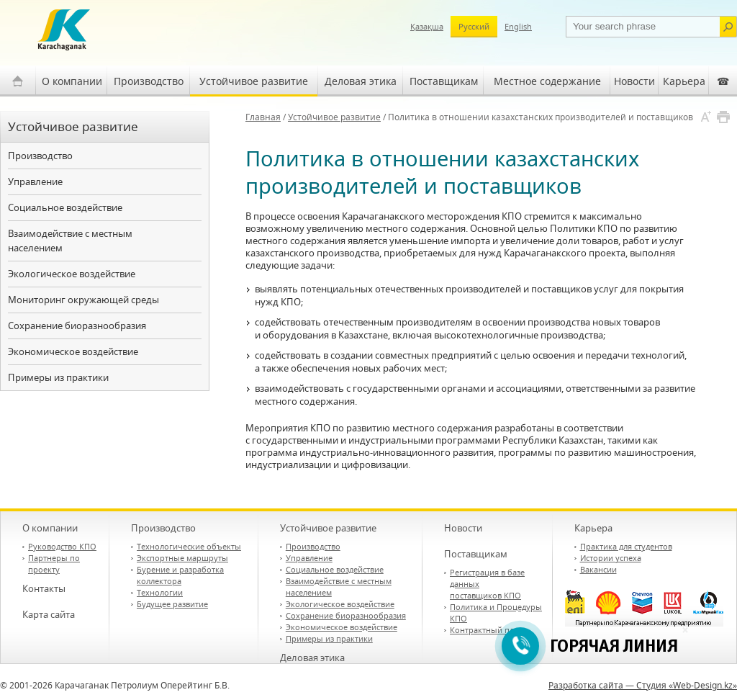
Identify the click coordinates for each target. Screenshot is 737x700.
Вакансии (598, 569)
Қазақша (427, 26)
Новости (634, 81)
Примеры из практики (58, 377)
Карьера (684, 81)
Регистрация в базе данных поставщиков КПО (487, 584)
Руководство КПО (62, 546)
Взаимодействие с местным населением (70, 241)
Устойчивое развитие (254, 81)
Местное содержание (547, 81)
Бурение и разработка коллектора (180, 575)
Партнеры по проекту (54, 564)
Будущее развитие (172, 604)
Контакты (44, 588)
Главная (263, 117)
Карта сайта (49, 614)
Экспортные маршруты (182, 558)
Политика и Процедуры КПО (496, 612)
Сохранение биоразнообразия (77, 326)
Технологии (160, 592)
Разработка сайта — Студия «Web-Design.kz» (643, 685)
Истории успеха (611, 558)
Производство (149, 81)
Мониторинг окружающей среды (83, 300)
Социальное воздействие (65, 207)
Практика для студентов (626, 546)
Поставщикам (444, 81)
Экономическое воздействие (73, 351)
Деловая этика (361, 81)
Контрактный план (487, 630)
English (518, 26)
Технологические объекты (189, 546)
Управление (35, 181)
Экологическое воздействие (72, 274)
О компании (72, 81)
